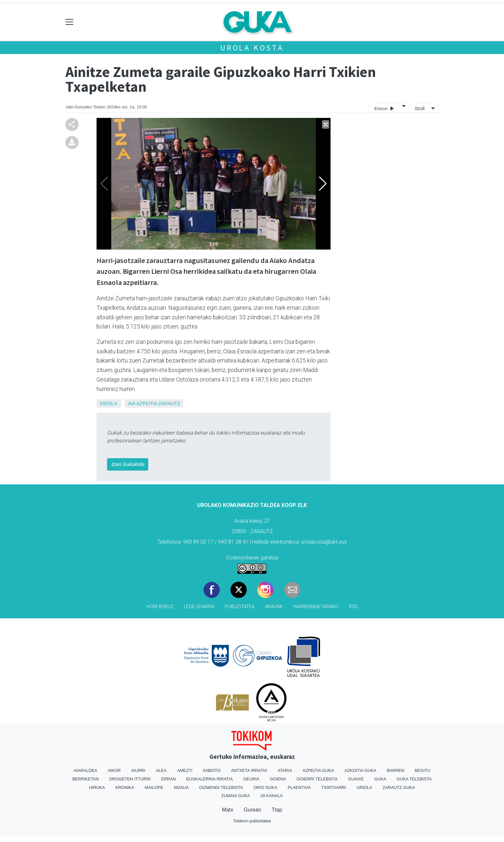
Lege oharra (199, 607)
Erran (168, 779)
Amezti (185, 770)
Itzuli (420, 108)
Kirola (108, 403)
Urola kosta (252, 48)
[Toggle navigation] (70, 22)
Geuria (251, 779)
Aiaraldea (85, 770)
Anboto (212, 770)
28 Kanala (272, 796)
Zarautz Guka (399, 787)
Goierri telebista (317, 779)
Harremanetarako (316, 607)
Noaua (181, 787)
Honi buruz (160, 607)
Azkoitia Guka (360, 770)
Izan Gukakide (128, 464)
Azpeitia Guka (318, 770)
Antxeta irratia (249, 770)
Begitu (423, 770)
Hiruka (97, 787)
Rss (353, 607)
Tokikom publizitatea (252, 821)
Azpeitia (147, 403)
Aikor (114, 770)
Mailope (154, 787)
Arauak (274, 607)
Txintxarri (333, 787)
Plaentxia (299, 787)
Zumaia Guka (235, 796)
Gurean (252, 810)
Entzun (384, 108)
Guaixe (356, 779)
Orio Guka (265, 787)
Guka (380, 779)
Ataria (285, 770)
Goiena (278, 779)
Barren (396, 770)
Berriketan (86, 779)
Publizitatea (240, 607)
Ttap (277, 810)
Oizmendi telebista (221, 787)
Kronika (125, 787)
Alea (161, 770)
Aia (132, 403)
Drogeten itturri (130, 779)
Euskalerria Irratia (209, 779)
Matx (228, 810)
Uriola (364, 787)
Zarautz (169, 403)
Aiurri (138, 770)
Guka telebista (414, 779)
